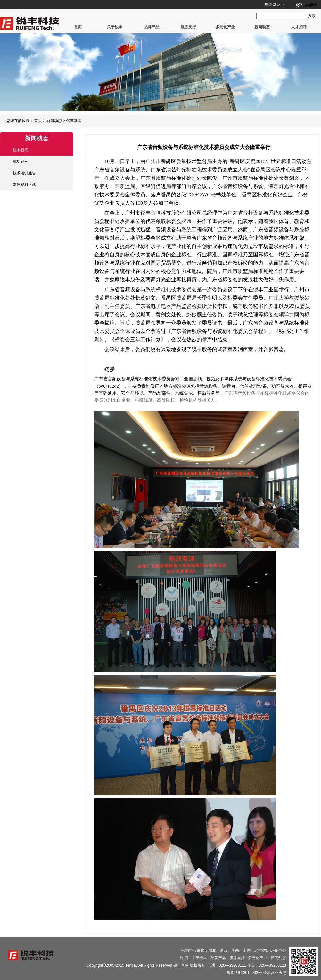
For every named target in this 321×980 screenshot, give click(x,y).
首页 (78, 27)
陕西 (224, 951)
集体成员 (272, 4)
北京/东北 (263, 951)
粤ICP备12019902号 (244, 973)
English (311, 4)
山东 (247, 951)
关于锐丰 (115, 27)
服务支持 (188, 27)
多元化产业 (225, 27)
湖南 (235, 951)
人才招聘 (299, 27)
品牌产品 (152, 27)
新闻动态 (262, 27)
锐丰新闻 (74, 121)
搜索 (312, 16)
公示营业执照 (275, 973)
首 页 (184, 958)
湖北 (212, 951)
